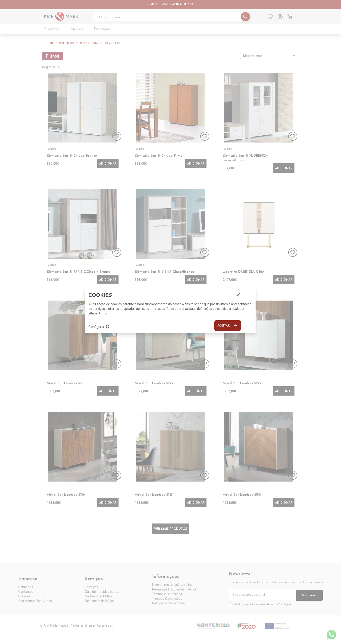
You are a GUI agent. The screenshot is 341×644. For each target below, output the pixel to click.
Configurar (99, 327)
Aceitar (228, 326)
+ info (103, 313)
